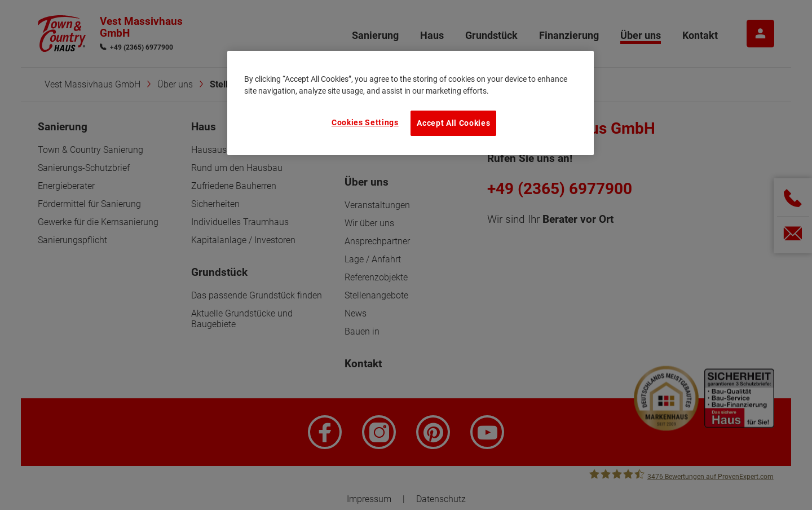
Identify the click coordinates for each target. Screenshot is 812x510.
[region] (411, 103)
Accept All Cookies (453, 123)
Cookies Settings (365, 122)
